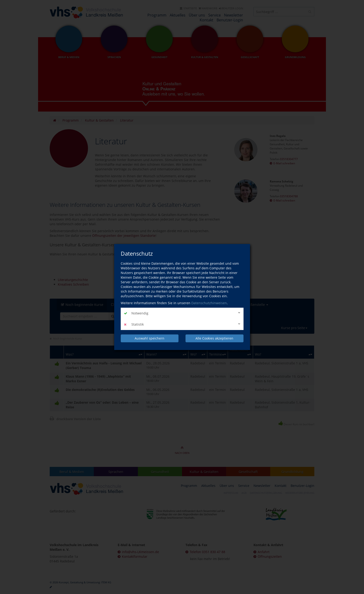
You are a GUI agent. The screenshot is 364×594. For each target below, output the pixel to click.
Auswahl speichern (149, 338)
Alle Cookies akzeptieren (214, 338)
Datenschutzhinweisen (209, 303)
